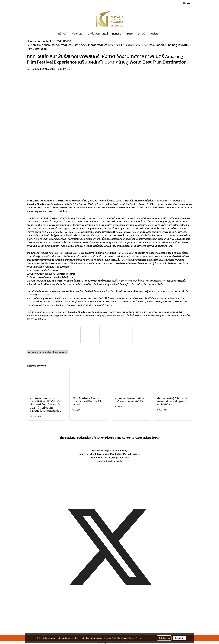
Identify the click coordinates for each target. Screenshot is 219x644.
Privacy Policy (117, 638)
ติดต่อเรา (154, 34)
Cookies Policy (135, 638)
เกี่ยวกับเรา (77, 34)
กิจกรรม (117, 34)
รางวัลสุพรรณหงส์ (98, 34)
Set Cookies (164, 638)
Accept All (179, 638)
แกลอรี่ (141, 34)
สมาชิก (129, 34)
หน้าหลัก (63, 34)
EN (186, 3)
